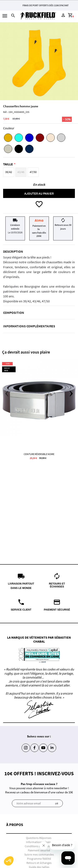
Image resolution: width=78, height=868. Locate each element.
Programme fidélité (39, 859)
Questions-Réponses (39, 838)
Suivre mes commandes (39, 854)
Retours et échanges (39, 863)
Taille (8, 164)
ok (56, 803)
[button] (39, 828)
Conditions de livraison (39, 846)
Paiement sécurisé (39, 850)
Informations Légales (39, 842)
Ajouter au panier (39, 193)
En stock (39, 184)
